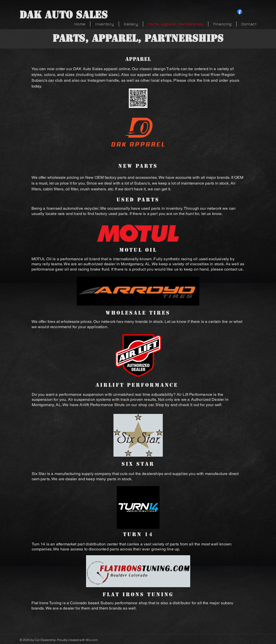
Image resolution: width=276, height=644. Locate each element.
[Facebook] (240, 12)
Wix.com (92, 640)
